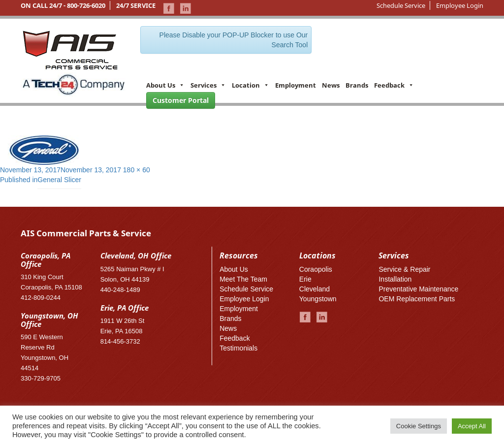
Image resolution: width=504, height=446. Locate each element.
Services (208, 85)
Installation (395, 279)
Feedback (394, 85)
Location (251, 85)
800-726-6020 (86, 5)
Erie (305, 279)
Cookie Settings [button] (419, 426)
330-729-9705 (41, 378)
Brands (357, 85)
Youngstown (318, 299)
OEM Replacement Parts (417, 299)
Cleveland (315, 289)
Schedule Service (401, 5)
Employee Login (460, 5)
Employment (296, 85)
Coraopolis (316, 269)
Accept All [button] (472, 426)
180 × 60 (137, 170)
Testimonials (238, 348)
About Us (165, 85)
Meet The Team (243, 279)
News (331, 85)
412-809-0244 (41, 298)
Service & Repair (404, 269)
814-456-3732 (120, 341)
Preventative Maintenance (418, 289)
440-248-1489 (120, 290)
